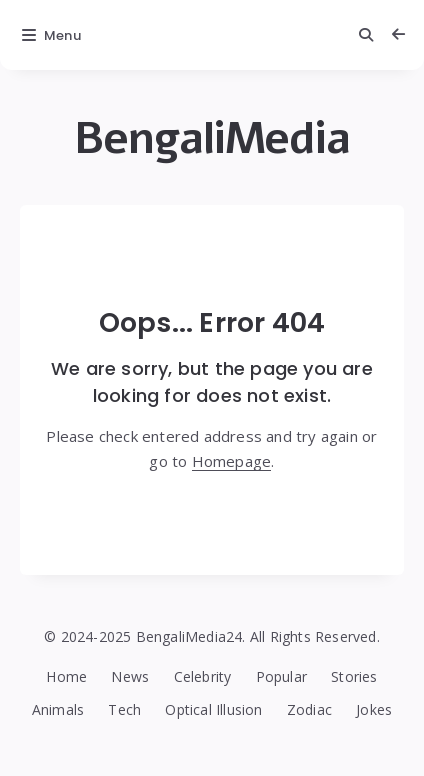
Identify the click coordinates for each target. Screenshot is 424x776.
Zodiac (309, 709)
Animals (58, 709)
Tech (124, 709)
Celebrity (203, 676)
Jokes (374, 709)
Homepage (232, 461)
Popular (281, 676)
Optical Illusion (213, 709)
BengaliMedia (212, 138)
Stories (354, 676)
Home (66, 676)
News (130, 676)
